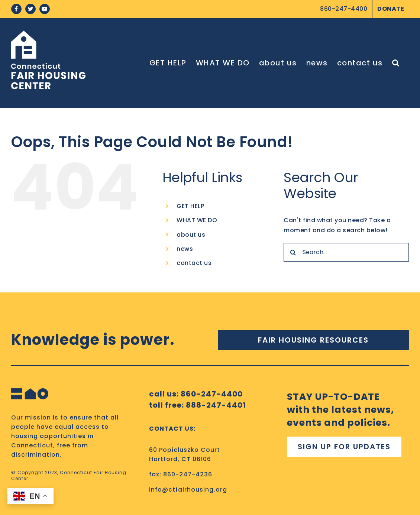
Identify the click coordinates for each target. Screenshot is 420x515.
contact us (194, 263)
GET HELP (190, 206)
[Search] (293, 252)
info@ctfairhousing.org (188, 490)
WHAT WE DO (197, 220)
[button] (396, 63)
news (185, 249)
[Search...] (346, 252)
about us (191, 235)
